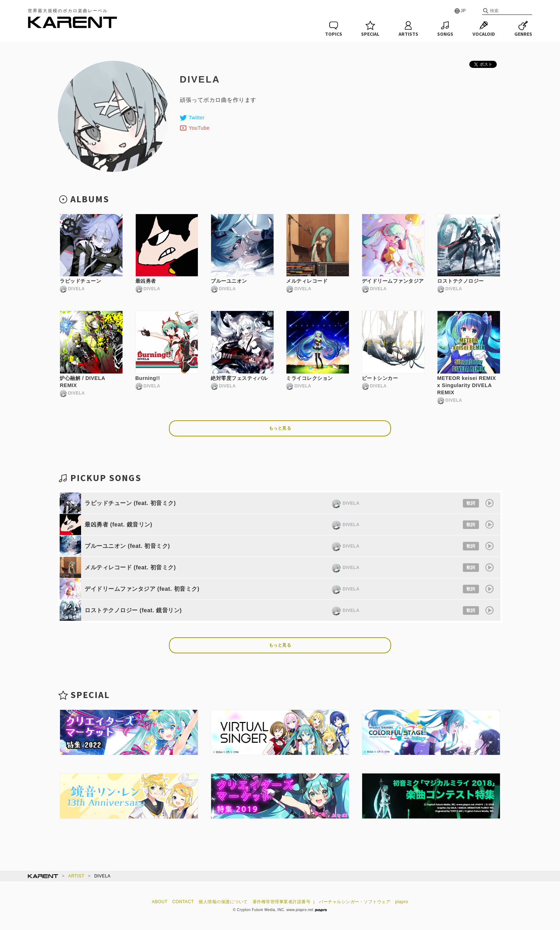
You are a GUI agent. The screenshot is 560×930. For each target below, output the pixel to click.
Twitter (192, 118)
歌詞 (471, 503)
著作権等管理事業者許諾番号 (282, 902)
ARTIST (76, 876)
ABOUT (160, 902)
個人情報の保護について (223, 902)
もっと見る (280, 428)
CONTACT (183, 902)
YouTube (195, 128)
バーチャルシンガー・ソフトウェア (355, 902)
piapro (402, 902)
